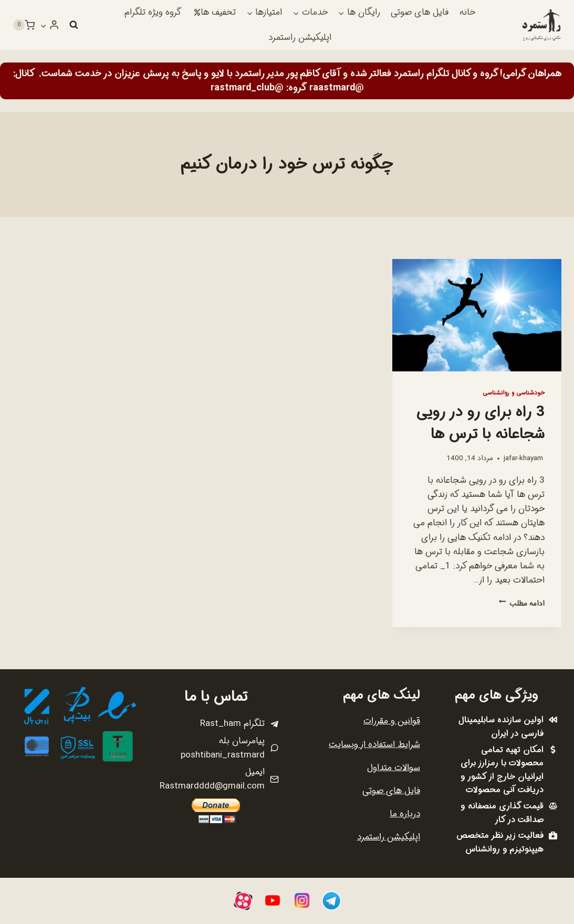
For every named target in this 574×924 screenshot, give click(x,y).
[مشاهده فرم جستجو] (74, 25)
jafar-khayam (523, 458)
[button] (44, 25)
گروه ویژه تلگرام (153, 12)
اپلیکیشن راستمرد (300, 38)
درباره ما (405, 814)
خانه (467, 12)
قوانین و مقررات (392, 721)
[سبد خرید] (24, 25)
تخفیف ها (215, 12)
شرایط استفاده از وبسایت (374, 745)
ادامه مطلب (522, 604)
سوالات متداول (394, 768)
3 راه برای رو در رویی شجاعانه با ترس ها (481, 423)
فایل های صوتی (420, 12)
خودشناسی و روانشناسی (514, 393)
